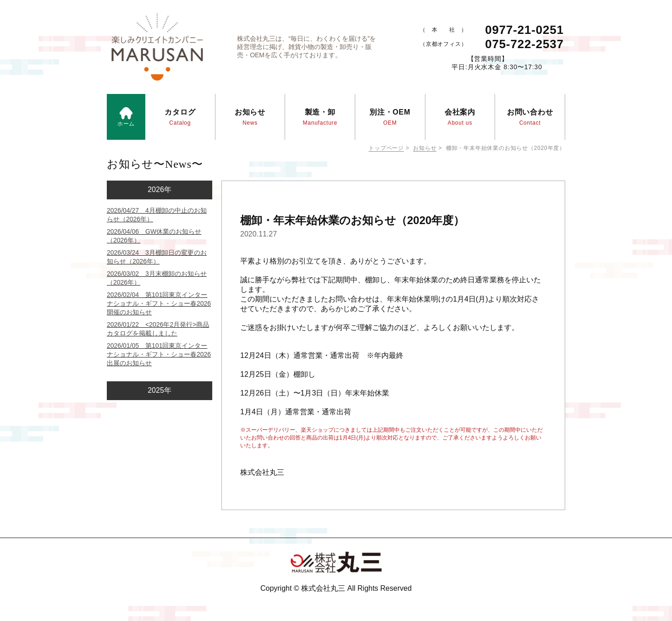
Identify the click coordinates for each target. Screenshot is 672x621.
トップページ (386, 148)
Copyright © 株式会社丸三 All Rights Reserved (336, 588)
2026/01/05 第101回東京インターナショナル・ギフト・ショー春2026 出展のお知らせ (159, 354)
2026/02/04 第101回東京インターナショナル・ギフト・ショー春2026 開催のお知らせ (159, 303)
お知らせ (425, 148)
